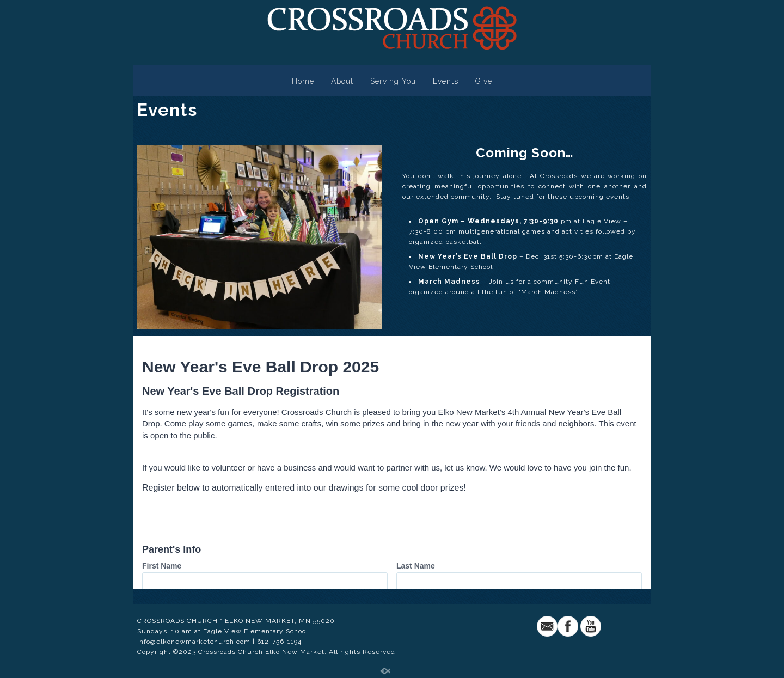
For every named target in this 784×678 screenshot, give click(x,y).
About (342, 81)
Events (446, 81)
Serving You (393, 81)
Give (484, 81)
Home (303, 81)
